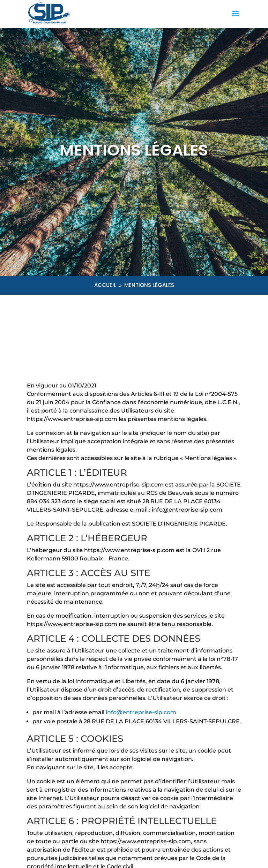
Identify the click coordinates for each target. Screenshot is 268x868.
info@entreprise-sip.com (141, 712)
